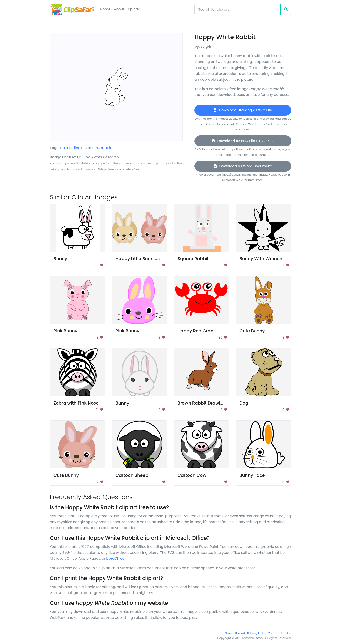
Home (105, 9)
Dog (244, 403)
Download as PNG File (243, 141)
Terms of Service (280, 633)
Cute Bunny (252, 331)
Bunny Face (252, 475)
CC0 (81, 157)
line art (80, 148)
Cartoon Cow (192, 475)
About (119, 9)
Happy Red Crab (196, 331)
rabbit (106, 148)
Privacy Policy (257, 633)
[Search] (237, 9)
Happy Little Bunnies (138, 259)
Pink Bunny (65, 331)
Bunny (60, 259)
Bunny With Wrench (261, 259)
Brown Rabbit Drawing (202, 403)
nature (93, 148)
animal (66, 148)
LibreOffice (115, 558)
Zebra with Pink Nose (76, 403)
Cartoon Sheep (132, 475)
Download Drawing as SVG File (243, 110)
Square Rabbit (193, 259)
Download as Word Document (243, 166)
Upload (134, 9)
